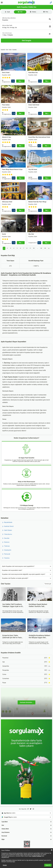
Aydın (10, 50)
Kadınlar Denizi (8, 526)
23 (45, 248)
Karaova (6, 542)
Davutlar (6, 538)
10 (34, 248)
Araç (46, 12)
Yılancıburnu (7, 534)
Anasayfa (3, 50)
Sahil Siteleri (7, 530)
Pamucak (6, 554)
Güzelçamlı (7, 550)
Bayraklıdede (7, 522)
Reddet (5, 865)
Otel (20, 12)
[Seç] (20, 81)
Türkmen (6, 546)
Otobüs (33, 12)
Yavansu (6, 558)
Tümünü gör (48, 584)
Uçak (7, 12)
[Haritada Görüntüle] (26, 702)
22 (41, 248)
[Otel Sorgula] (26, 41)
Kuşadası (15, 50)
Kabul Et (48, 865)
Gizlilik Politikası (37, 856)
